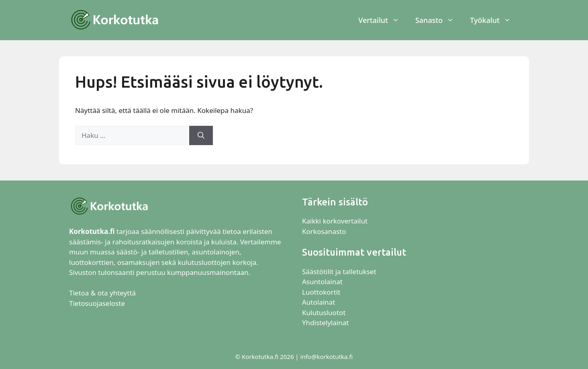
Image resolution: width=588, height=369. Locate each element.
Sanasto (439, 20)
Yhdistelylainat (325, 323)
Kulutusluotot (324, 313)
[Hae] (201, 135)
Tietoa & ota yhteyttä (102, 293)
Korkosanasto (324, 231)
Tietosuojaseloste (97, 303)
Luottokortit (322, 292)
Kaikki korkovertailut (335, 221)
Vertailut (383, 20)
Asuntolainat (322, 282)
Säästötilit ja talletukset (339, 272)
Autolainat (318, 302)
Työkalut (494, 20)
